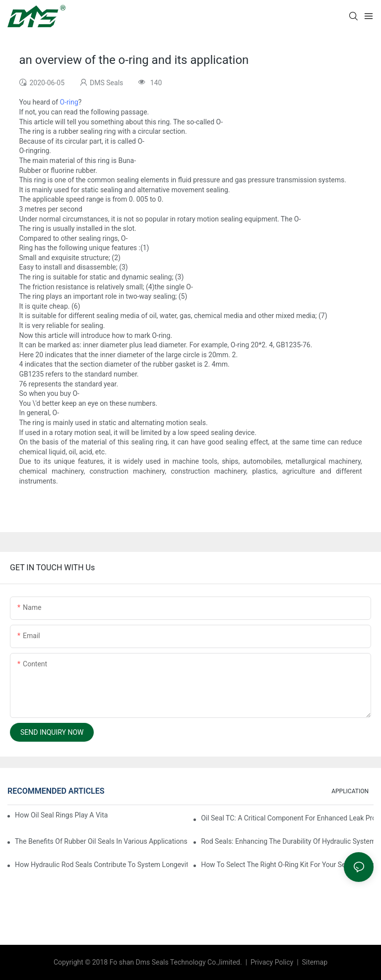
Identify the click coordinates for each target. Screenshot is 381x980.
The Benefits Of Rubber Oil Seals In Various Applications (101, 841)
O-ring (69, 102)
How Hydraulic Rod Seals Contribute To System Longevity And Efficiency (101, 865)
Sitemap (314, 962)
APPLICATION (350, 791)
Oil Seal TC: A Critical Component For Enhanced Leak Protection (287, 818)
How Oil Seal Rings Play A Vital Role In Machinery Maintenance (61, 815)
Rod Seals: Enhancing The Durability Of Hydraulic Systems (287, 841)
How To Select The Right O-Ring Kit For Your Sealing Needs (287, 865)
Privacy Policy (273, 962)
